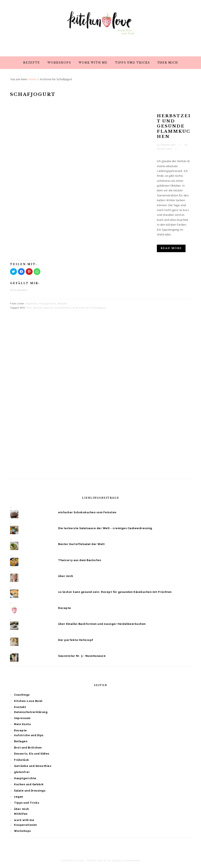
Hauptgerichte (48, 304)
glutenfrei (22, 772)
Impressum (22, 718)
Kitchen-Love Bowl (28, 701)
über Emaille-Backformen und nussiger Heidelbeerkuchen (102, 624)
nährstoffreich (63, 308)
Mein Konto (22, 724)
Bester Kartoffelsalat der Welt (81, 544)
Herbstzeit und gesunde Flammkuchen (174, 126)
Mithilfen (21, 814)
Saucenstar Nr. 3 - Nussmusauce (82, 656)
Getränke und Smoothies (33, 766)
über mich (66, 576)
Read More (171, 248)
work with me (24, 820)
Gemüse (38, 308)
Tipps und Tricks (27, 803)
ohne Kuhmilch (82, 308)
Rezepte (63, 304)
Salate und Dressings (30, 791)
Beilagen (21, 741)
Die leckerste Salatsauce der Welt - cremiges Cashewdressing (105, 528)
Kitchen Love (101, 27)
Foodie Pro (95, 861)
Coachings (22, 695)
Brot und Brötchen (28, 748)
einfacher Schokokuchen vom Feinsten (87, 512)
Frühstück (22, 760)
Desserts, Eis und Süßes (32, 754)
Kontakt (20, 707)
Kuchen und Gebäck (29, 784)
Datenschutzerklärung (31, 712)
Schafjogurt (99, 308)
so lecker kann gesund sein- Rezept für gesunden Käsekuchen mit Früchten (115, 592)
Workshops (22, 831)
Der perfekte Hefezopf (76, 640)
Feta (29, 308)
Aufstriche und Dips (29, 735)
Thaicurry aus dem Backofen (80, 560)
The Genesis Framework (123, 861)
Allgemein (32, 304)
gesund (49, 308)
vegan (19, 797)
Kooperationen (26, 825)
